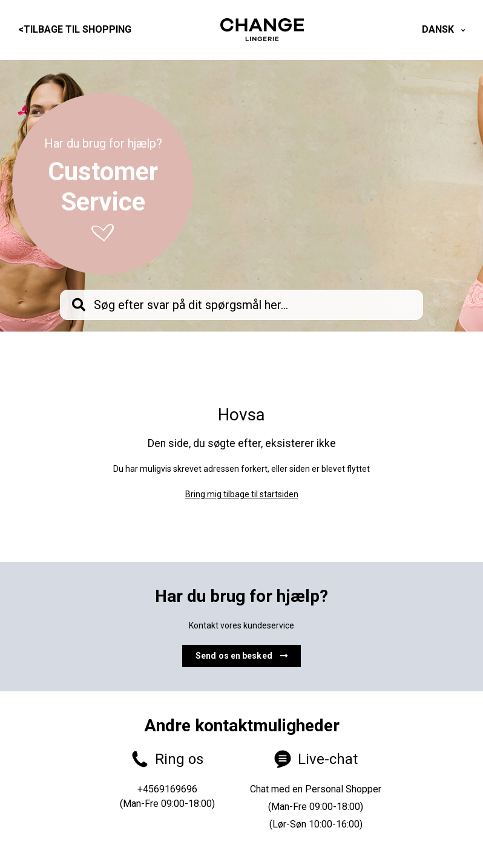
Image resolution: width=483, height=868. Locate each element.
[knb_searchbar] (241, 305)
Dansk (439, 29)
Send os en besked (241, 656)
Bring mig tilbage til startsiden (242, 494)
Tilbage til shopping (75, 29)
